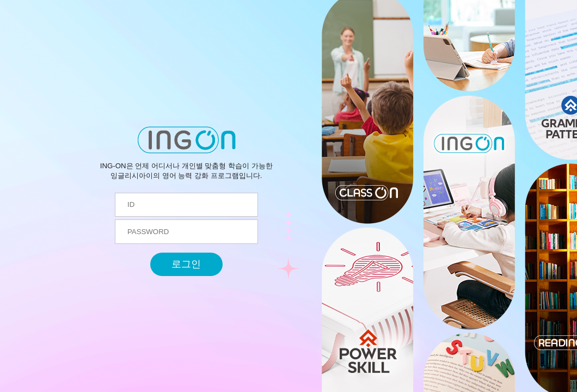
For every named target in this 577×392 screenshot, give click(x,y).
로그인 (186, 264)
